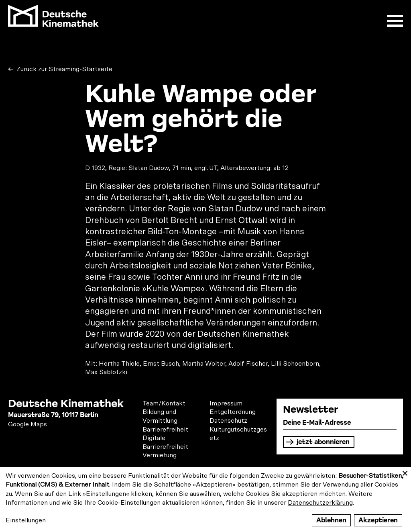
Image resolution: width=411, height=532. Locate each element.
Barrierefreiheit (165, 430)
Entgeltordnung (233, 412)
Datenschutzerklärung (320, 503)
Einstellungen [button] (26, 520)
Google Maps (27, 424)
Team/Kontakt (164, 403)
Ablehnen (331, 520)
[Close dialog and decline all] (405, 472)
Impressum (226, 403)
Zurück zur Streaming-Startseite (64, 69)
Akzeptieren (378, 520)
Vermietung (160, 455)
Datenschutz (228, 421)
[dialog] (205, 499)
